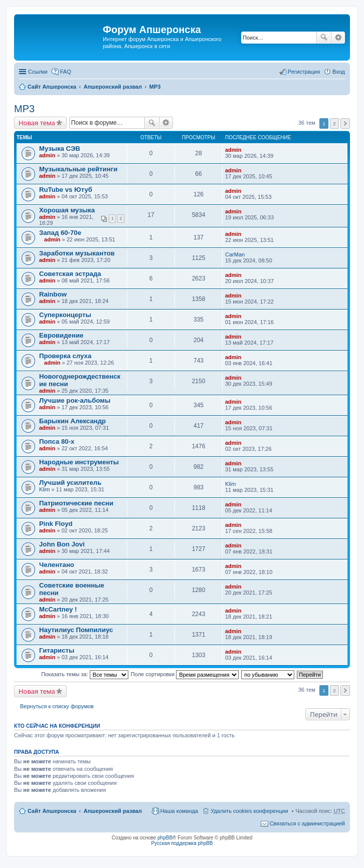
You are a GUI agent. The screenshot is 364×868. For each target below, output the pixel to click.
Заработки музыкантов (77, 253)
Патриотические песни (76, 503)
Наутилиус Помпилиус (76, 630)
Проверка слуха (65, 356)
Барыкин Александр (72, 421)
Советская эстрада (70, 274)
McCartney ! (58, 609)
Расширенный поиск (338, 38)
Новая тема (37, 123)
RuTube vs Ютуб (66, 190)
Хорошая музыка (67, 210)
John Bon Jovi (62, 544)
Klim (44, 489)
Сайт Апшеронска (52, 87)
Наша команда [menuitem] (179, 811)
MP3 (155, 87)
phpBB (165, 838)
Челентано (57, 565)
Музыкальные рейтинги (78, 169)
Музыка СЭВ (60, 149)
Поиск (324, 38)
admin (47, 155)
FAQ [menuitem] (66, 72)
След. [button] (345, 123)
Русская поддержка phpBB (182, 843)
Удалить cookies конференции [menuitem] (249, 811)
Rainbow (53, 294)
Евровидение (61, 335)
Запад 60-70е (60, 233)
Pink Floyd (56, 524)
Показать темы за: (85, 674)
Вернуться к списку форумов (57, 706)
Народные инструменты (79, 462)
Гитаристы (57, 650)
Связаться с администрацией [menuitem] (307, 823)
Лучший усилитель (70, 483)
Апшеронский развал (113, 87)
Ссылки (38, 72)
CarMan (235, 254)
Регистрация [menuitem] (304, 72)
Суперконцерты (65, 315)
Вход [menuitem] (339, 72)
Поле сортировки (185, 674)
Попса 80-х (57, 442)
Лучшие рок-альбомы (75, 400)
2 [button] (334, 123)
